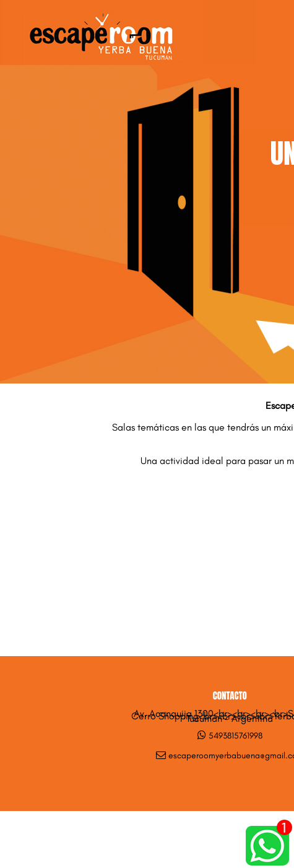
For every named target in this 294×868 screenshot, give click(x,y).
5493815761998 (236, 736)
